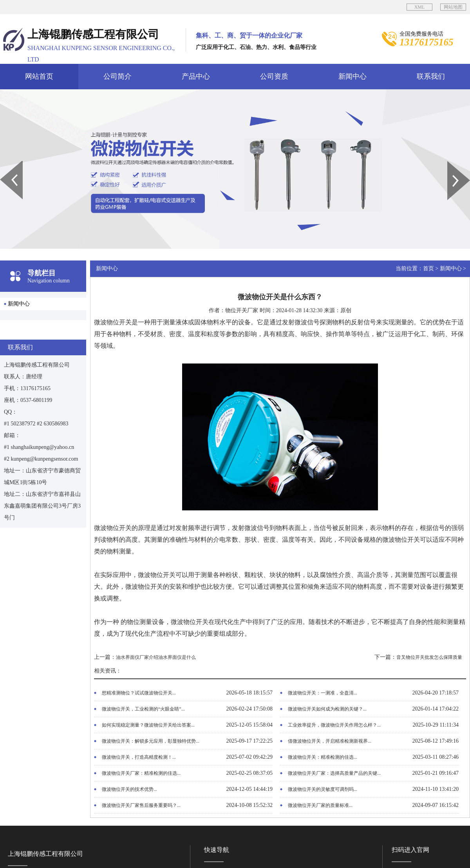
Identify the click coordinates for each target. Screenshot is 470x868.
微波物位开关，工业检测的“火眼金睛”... (143, 709)
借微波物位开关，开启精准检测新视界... (330, 741)
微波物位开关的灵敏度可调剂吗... (323, 789)
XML (420, 7)
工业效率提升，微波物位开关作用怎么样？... (334, 725)
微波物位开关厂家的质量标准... (320, 805)
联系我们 (431, 76)
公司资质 (274, 76)
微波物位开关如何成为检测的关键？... (327, 709)
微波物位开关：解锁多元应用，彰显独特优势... (151, 741)
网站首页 (39, 76)
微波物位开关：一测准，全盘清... (323, 693)
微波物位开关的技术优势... (129, 789)
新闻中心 (352, 76)
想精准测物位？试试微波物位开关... (139, 693)
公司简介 (117, 76)
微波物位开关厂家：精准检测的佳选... (141, 773)
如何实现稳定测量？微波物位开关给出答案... (148, 725)
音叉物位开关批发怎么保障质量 (429, 657)
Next (452, 164)
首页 (428, 269)
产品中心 (196, 76)
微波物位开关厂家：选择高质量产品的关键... (334, 773)
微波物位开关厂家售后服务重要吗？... (141, 805)
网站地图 (453, 7)
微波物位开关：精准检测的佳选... (323, 757)
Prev (4, 164)
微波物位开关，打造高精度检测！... (139, 757)
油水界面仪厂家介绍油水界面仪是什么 (156, 657)
